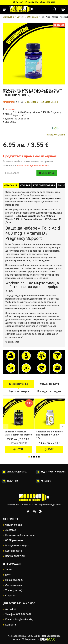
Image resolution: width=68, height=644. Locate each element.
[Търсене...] (55, 9)
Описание (11, 185)
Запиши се (47, 173)
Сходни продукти (49, 384)
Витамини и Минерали (27, 17)
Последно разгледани (49, 391)
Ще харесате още (19, 384)
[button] (6, 427)
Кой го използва (44, 185)
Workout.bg (8, 17)
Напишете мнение (49, 102)
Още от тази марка (19, 391)
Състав (25, 185)
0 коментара (31, 102)
